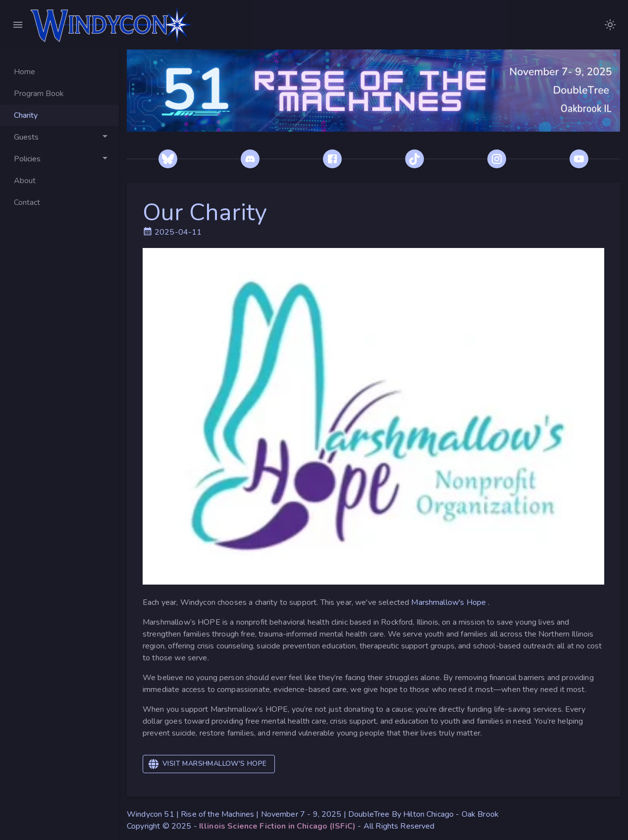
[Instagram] (497, 159)
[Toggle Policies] (59, 159)
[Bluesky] (168, 159)
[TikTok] (415, 159)
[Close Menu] (18, 25)
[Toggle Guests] (59, 137)
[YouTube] (579, 159)
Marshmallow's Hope (449, 602)
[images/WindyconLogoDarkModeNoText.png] (610, 25)
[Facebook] (332, 159)
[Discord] (250, 159)
